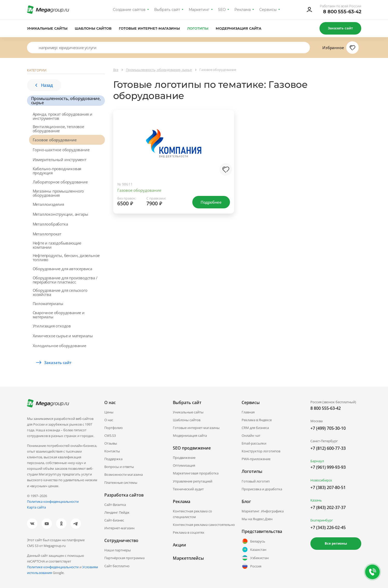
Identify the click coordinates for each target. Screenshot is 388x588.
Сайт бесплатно (117, 566)
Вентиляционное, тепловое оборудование (58, 129)
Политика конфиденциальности (53, 501)
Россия (251, 566)
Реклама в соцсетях (189, 532)
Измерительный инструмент (60, 160)
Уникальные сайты (47, 28)
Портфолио (114, 428)
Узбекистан (255, 558)
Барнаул (317, 461)
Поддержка (113, 459)
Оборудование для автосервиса (62, 269)
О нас (109, 420)
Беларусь (253, 541)
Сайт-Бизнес (114, 520)
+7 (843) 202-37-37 (328, 507)
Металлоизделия (48, 204)
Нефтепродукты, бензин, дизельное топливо (66, 257)
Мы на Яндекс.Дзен (257, 519)
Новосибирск (321, 480)
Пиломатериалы (48, 303)
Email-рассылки (254, 443)
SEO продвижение (192, 448)
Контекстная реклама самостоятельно (204, 525)
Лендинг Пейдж (117, 512)
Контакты (112, 451)
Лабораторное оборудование (60, 182)
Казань (316, 500)
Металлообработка (50, 224)
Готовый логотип (256, 481)
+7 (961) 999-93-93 (328, 467)
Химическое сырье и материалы (63, 336)
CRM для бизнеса (255, 428)
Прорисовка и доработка (262, 489)
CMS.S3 (110, 435)
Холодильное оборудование (59, 346)
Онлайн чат (251, 435)
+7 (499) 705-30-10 (328, 428)
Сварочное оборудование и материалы (59, 315)
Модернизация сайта (239, 28)
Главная (248, 412)
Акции (179, 545)
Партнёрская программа (124, 558)
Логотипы (198, 28)
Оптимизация (184, 465)
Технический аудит (188, 489)
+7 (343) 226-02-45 (328, 527)
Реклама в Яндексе (257, 420)
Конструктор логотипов (261, 451)
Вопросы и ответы (119, 467)
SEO (222, 10)
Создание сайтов (129, 10)
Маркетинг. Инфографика (263, 511)
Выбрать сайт (167, 10)
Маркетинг (199, 10)
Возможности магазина (124, 474)
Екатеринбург (322, 520)
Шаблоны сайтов (93, 28)
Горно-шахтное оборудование (61, 150)
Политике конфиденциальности (53, 567)
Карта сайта (36, 507)
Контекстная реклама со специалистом (192, 514)
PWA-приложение (256, 459)
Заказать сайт (340, 28)
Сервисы (268, 10)
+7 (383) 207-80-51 (328, 487)
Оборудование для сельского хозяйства (60, 292)
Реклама (243, 10)
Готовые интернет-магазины (149, 28)
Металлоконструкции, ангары (60, 214)
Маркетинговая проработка (196, 473)
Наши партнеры (118, 550)
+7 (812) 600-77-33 (328, 448)
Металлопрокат (47, 234)
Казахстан (254, 550)
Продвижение (184, 458)
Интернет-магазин (119, 528)
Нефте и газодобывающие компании (57, 245)
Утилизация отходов (52, 326)
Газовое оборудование (55, 140)
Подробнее (211, 202)
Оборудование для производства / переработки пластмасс (65, 280)
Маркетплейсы (188, 558)
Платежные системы (121, 483)
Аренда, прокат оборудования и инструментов (63, 116)
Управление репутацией (193, 481)
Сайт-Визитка (115, 505)
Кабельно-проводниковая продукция (57, 171)
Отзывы (111, 443)
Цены (109, 412)
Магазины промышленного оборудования (58, 193)
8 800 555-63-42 (342, 12)
